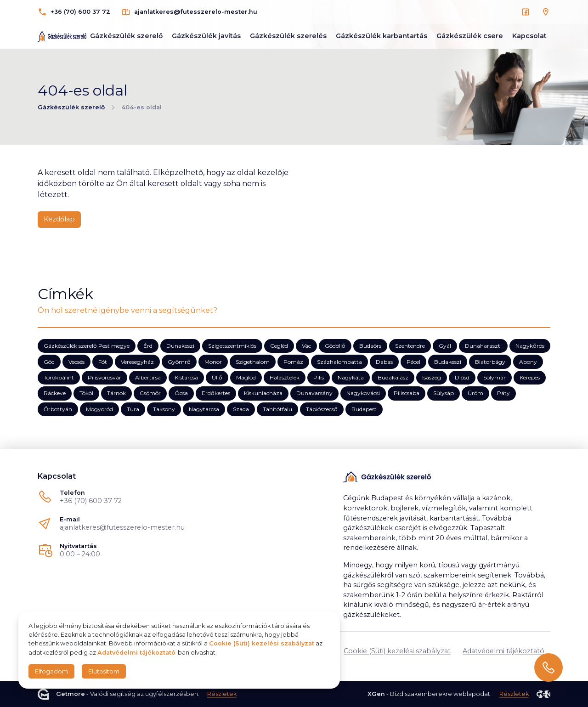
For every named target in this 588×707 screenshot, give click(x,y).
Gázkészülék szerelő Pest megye (87, 346)
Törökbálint (59, 377)
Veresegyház (137, 361)
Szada (241, 409)
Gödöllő (335, 346)
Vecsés (76, 361)
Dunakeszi (180, 346)
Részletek (222, 694)
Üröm (475, 393)
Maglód (246, 377)
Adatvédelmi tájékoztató (503, 651)
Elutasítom (104, 671)
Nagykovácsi (363, 393)
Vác (306, 346)
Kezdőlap (59, 219)
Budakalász (393, 377)
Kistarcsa (186, 377)
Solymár (495, 377)
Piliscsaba (407, 393)
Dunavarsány (314, 393)
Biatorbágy (490, 361)
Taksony (164, 409)
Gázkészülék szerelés (288, 36)
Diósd (462, 377)
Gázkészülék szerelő (126, 36)
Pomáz (293, 361)
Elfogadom (51, 671)
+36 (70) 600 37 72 (91, 501)
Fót (103, 361)
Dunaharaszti (483, 346)
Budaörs (370, 346)
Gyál (445, 346)
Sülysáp (444, 393)
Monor (213, 361)
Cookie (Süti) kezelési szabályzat (397, 651)
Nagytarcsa (204, 409)
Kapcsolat (529, 36)
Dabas (384, 361)
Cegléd (279, 346)
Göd (49, 361)
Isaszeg (432, 377)
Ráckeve (55, 393)
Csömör (150, 393)
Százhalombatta (339, 361)
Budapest (364, 409)
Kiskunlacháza (263, 393)
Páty (503, 393)
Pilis (319, 377)
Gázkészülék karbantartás (382, 36)
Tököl (86, 393)
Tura (133, 409)
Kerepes (530, 377)
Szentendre (410, 346)
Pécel (413, 361)
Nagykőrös (530, 346)
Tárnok (116, 393)
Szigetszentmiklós (232, 346)
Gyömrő (179, 361)
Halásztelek (285, 377)
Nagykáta (351, 377)
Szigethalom (253, 361)
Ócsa (181, 393)
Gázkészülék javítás (206, 36)
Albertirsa (148, 377)
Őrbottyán (58, 409)
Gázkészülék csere (470, 36)
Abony (528, 361)
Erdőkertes (216, 393)
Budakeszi (448, 361)
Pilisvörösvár (105, 377)
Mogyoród (99, 409)
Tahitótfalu (277, 409)
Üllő (217, 377)
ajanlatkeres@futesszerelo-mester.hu (122, 527)
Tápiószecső (322, 409)
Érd (148, 346)
